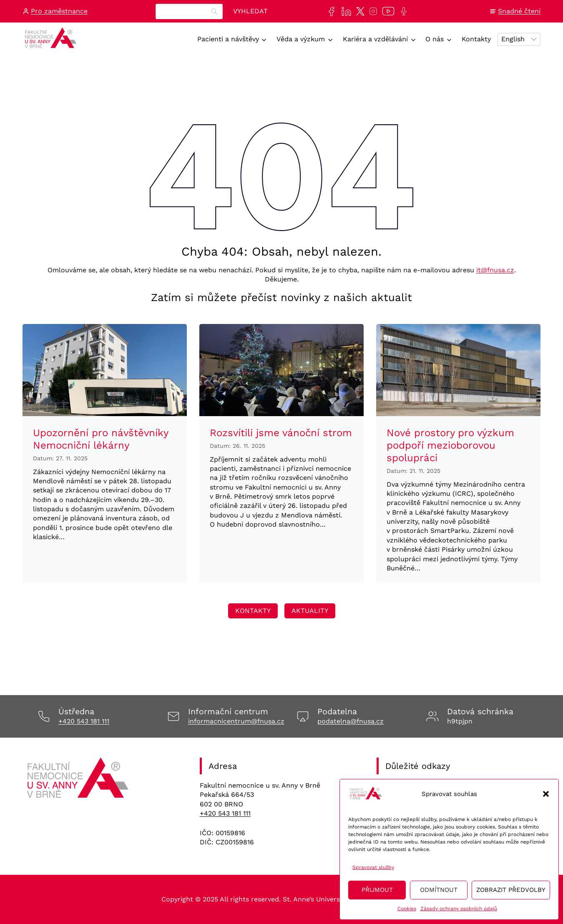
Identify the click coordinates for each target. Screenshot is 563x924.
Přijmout (377, 890)
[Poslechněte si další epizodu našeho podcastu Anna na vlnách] (402, 11)
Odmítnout (439, 890)
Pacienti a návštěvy (228, 39)
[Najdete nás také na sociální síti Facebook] (330, 11)
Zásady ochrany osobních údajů (459, 909)
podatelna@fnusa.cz (351, 721)
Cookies (407, 909)
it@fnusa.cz (495, 270)
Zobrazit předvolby (511, 890)
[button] (546, 794)
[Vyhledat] (250, 11)
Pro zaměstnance (59, 11)
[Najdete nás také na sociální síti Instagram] (372, 11)
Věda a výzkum (301, 39)
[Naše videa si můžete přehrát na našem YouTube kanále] (387, 11)
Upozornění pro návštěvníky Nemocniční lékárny (101, 439)
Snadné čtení (519, 11)
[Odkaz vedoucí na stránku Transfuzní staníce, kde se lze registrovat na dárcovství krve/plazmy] (253, 611)
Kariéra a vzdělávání (375, 39)
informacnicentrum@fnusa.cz (236, 721)
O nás (435, 39)
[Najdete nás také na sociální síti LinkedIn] (345, 11)
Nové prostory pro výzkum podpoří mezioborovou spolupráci (450, 445)
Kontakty (476, 39)
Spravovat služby (373, 867)
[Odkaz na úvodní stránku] (79, 781)
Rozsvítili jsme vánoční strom (281, 433)
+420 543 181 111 (84, 721)
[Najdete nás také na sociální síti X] (359, 11)
